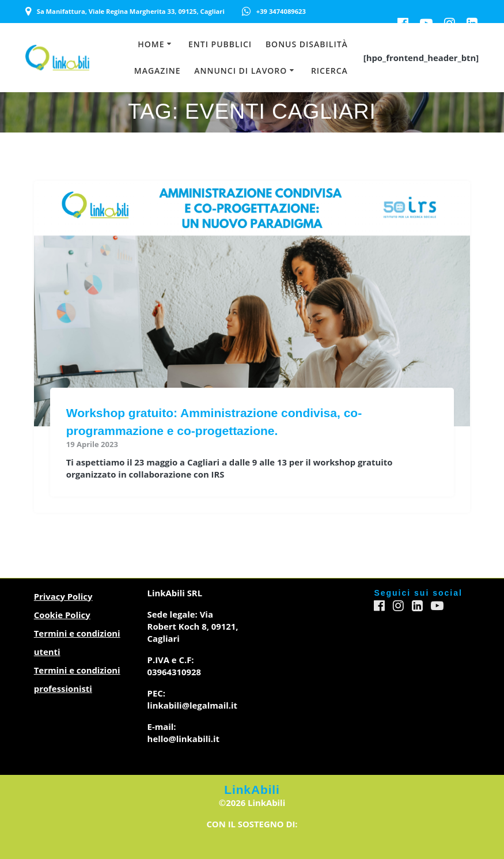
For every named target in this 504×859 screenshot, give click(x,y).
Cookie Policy (62, 615)
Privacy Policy (63, 596)
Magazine (158, 71)
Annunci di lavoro (240, 71)
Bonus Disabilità (307, 44)
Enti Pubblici (220, 44)
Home (151, 44)
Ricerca (329, 71)
